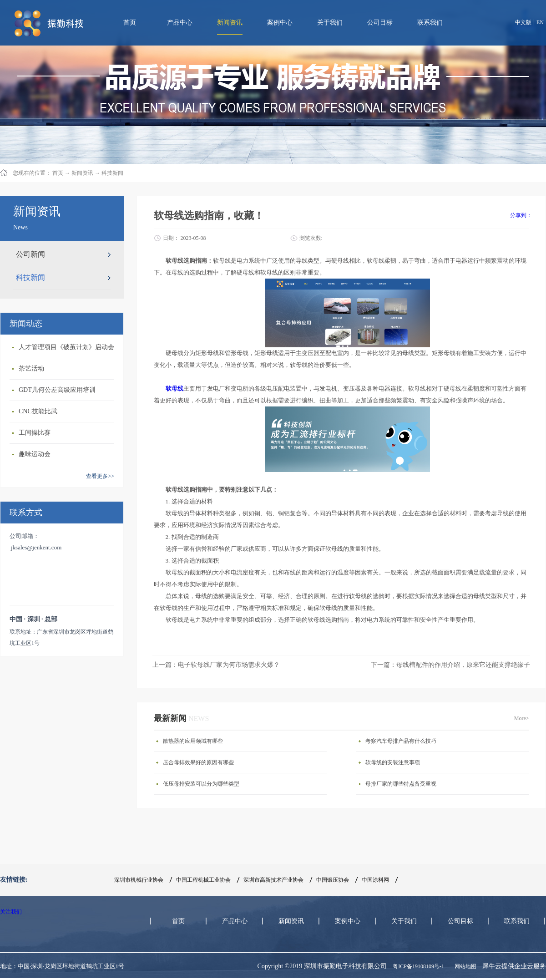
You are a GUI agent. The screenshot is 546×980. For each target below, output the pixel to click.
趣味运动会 (35, 454)
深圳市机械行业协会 (139, 880)
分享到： (521, 215)
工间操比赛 (35, 433)
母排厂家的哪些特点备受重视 (401, 784)
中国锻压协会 (333, 880)
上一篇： (216, 665)
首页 (130, 23)
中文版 (523, 22)
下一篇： (450, 665)
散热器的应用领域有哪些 (193, 741)
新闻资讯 (82, 173)
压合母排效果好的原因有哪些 (198, 762)
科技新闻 (112, 173)
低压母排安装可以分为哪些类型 (201, 784)
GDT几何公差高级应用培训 (57, 390)
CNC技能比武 (38, 411)
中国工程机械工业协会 (203, 880)
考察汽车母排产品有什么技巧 (401, 741)
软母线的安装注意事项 (393, 762)
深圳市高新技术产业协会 (273, 880)
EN (540, 22)
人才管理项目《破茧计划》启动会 (66, 347)
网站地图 (464, 966)
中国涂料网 (375, 880)
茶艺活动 (31, 368)
